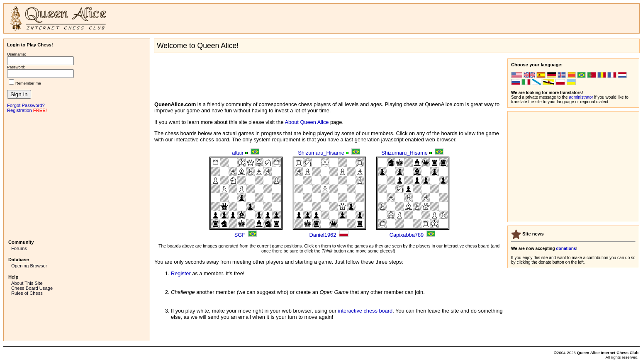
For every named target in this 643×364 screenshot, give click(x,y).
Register (181, 273)
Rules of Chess (27, 293)
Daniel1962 (323, 235)
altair (238, 153)
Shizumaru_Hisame (321, 153)
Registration (19, 110)
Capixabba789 (407, 235)
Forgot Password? (26, 105)
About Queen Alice (307, 122)
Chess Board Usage (32, 288)
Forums (19, 248)
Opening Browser (29, 266)
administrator (581, 97)
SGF (240, 235)
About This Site (27, 283)
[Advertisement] (77, 175)
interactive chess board (365, 311)
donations (566, 249)
